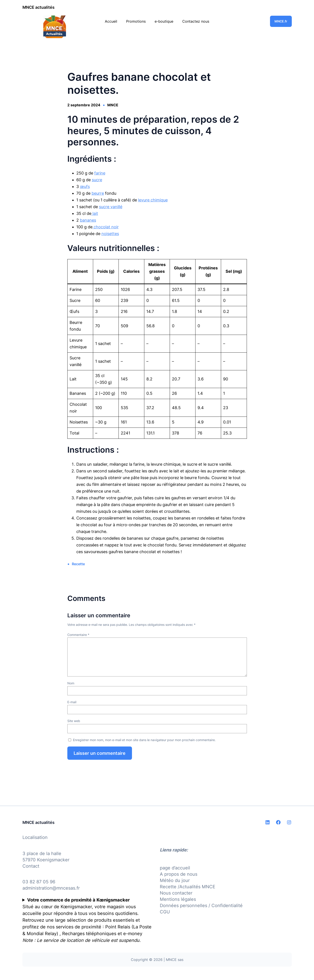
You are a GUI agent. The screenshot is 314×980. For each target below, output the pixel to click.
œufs (85, 187)
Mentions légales (178, 899)
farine (100, 173)
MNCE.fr (281, 21)
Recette (78, 564)
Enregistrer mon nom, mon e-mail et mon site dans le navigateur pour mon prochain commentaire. (144, 740)
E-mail (72, 702)
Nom (71, 683)
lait (95, 213)
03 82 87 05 (35, 882)
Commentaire (78, 635)
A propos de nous (179, 874)
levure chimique (153, 200)
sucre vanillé (111, 207)
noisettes (110, 234)
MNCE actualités (38, 7)
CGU (165, 912)
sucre (97, 180)
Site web (74, 721)
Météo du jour (175, 880)
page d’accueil (175, 868)
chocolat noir (106, 227)
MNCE (113, 105)
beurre (98, 193)
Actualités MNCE (197, 887)
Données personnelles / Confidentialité (201, 906)
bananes (88, 220)
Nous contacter (176, 893)
